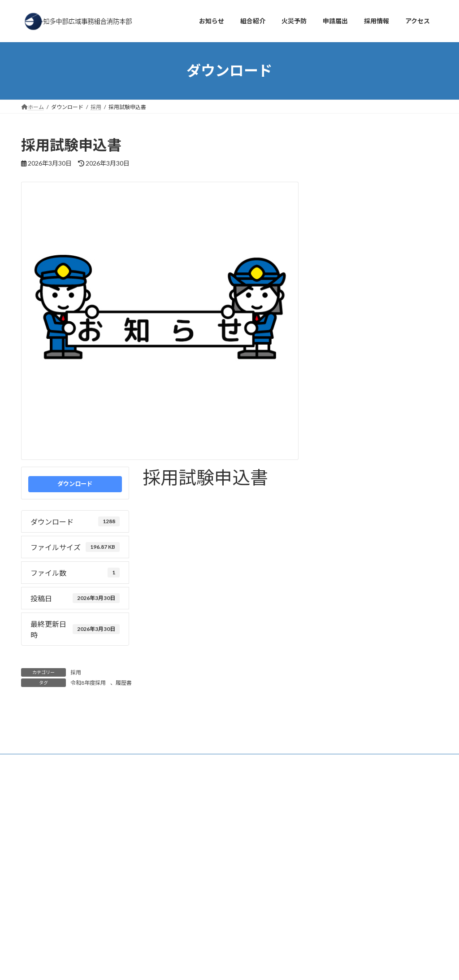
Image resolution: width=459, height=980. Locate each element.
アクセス (79, 743)
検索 (130, 782)
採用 (76, 672)
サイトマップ (234, 743)
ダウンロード (75, 484)
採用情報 (118, 743)
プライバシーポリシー (173, 743)
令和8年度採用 (164, 498)
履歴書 (204, 498)
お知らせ (40, 743)
